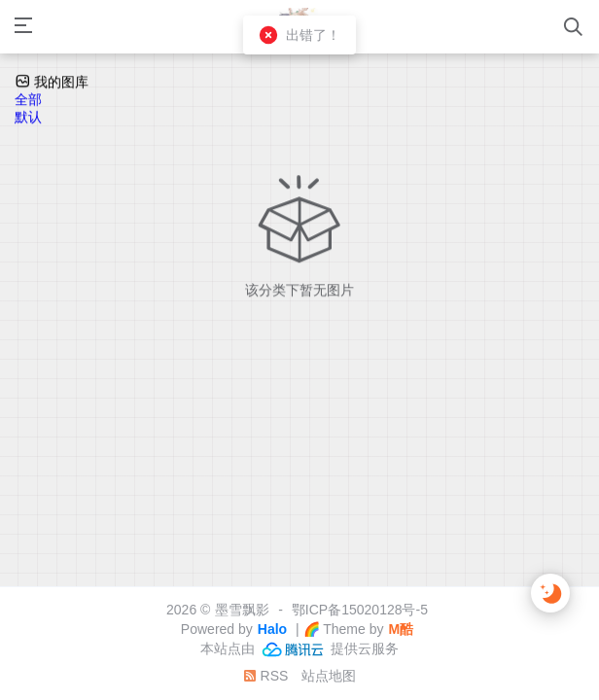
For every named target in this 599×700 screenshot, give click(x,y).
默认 (28, 119)
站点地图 (329, 676)
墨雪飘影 (242, 610)
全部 (28, 101)
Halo (272, 629)
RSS (266, 676)
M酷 (401, 629)
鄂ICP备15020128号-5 (360, 610)
